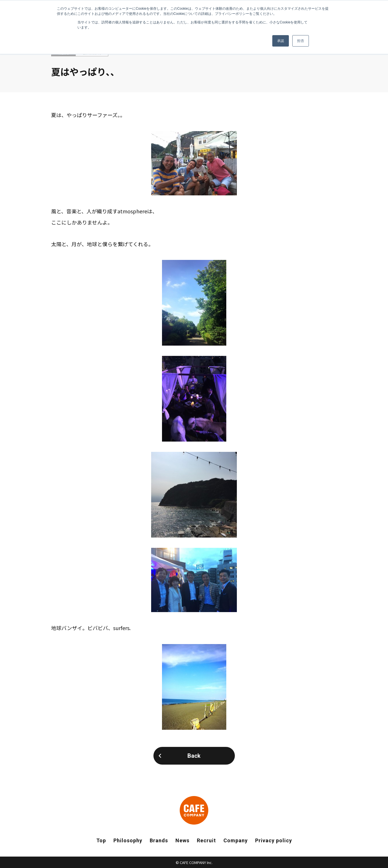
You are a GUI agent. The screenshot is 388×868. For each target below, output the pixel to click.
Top (101, 840)
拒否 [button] (301, 41)
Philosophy (128, 840)
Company (236, 840)
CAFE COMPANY (194, 810)
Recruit (206, 840)
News (182, 840)
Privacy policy (274, 840)
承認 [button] (281, 41)
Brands (159, 840)
